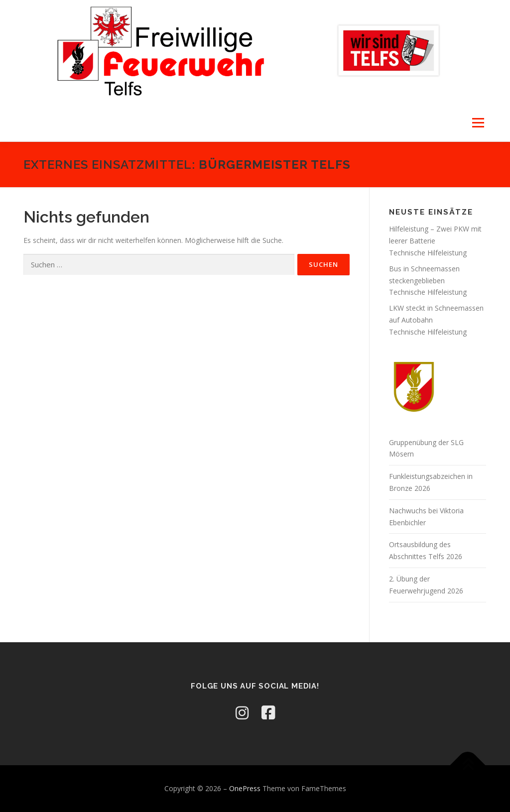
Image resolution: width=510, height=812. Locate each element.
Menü (478, 123)
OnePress (245, 788)
